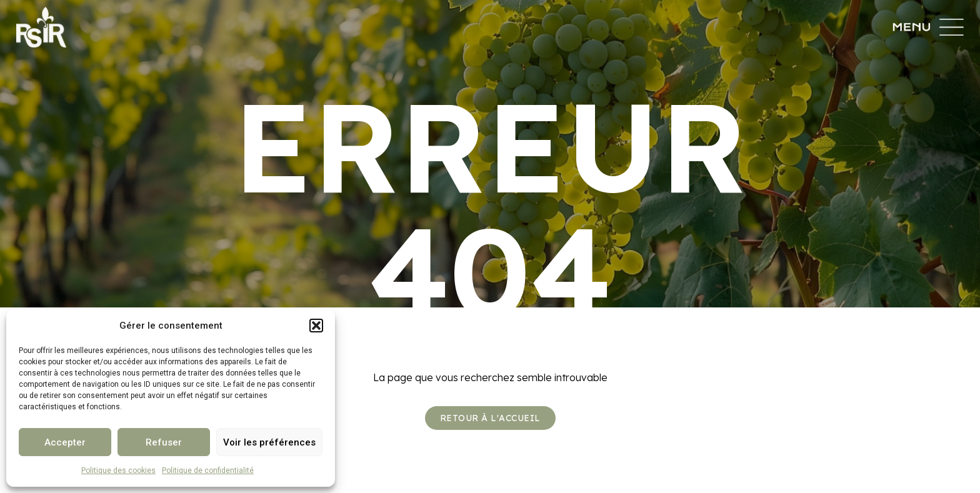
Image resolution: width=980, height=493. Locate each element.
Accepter (65, 442)
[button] (316, 326)
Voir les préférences (269, 442)
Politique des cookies (118, 471)
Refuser (164, 442)
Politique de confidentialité (208, 471)
